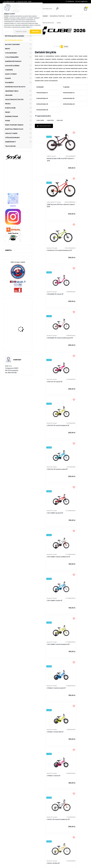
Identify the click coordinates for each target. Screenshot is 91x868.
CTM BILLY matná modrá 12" (46, 436)
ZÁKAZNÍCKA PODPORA (57, 16)
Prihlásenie (71, 1)
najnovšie (60, 120)
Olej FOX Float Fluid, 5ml (23, 345)
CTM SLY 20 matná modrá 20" (47, 569)
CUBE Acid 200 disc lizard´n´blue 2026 (73, 796)
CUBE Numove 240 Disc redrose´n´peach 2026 (74, 161)
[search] (57, 9)
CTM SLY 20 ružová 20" (71, 525)
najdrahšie (50, 120)
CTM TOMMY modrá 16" (45, 391)
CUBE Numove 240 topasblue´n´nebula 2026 (48, 797)
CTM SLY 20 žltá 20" (43, 525)
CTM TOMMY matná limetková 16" (73, 391)
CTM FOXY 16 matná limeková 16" (47, 299)
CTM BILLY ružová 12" (44, 481)
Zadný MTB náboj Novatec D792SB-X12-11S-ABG (22, 314)
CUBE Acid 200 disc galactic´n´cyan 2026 (74, 702)
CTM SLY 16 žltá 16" (43, 613)
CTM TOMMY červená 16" (45, 345)
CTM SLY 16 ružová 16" (70, 613)
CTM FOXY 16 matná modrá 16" (74, 299)
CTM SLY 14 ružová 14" (70, 657)
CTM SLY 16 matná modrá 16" (47, 657)
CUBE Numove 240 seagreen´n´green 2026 (74, 749)
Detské (59, 23)
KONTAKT (69, 16)
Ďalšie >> (66, 817)
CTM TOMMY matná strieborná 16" (74, 345)
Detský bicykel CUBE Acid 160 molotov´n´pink (47, 160)
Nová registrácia (82, 1)
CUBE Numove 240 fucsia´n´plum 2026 (46, 749)
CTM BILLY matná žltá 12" (71, 436)
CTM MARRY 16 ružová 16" (71, 207)
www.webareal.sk (53, 866)
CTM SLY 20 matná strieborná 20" (73, 481)
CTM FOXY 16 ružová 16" (71, 253)
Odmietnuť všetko (21, 32)
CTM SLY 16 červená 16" (71, 569)
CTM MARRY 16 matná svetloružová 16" (44, 253)
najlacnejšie (40, 120)
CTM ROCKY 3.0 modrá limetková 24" (45, 207)
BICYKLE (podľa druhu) (47, 23)
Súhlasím (35, 32)
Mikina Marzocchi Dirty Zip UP (22, 329)
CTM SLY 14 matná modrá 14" (47, 702)
